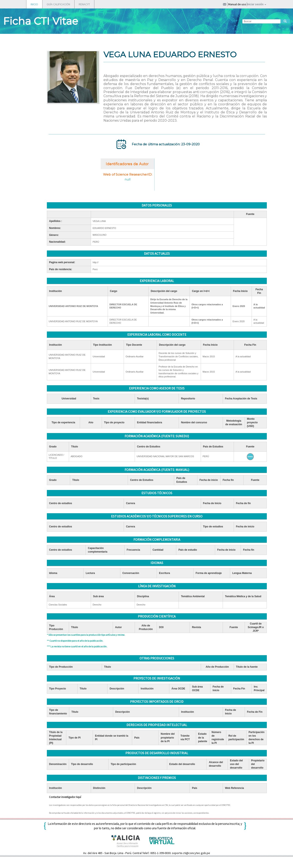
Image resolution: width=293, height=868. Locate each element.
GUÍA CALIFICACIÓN (58, 4)
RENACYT (84, 4)
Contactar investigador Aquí (65, 797)
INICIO (34, 4)
